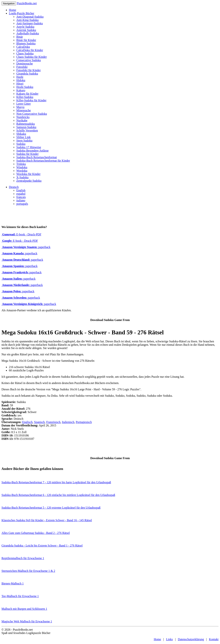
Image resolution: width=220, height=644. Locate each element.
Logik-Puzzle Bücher (22, 13)
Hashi (20, 77)
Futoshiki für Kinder (29, 70)
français (21, 197)
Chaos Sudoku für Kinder (32, 57)
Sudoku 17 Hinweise (29, 147)
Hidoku (21, 80)
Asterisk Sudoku (26, 30)
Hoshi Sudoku (25, 87)
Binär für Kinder (26, 40)
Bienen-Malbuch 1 (13, 583)
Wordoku (22, 171)
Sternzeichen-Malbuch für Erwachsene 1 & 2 (28, 571)
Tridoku (21, 164)
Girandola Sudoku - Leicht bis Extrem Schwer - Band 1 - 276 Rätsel (42, 546)
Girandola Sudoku (27, 74)
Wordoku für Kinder (28, 174)
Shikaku (21, 134)
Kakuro (21, 90)
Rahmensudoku (26, 124)
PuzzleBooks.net (27, 3)
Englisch (27, 422)
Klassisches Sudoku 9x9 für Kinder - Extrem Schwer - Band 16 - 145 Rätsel (47, 520)
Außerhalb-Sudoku (28, 33)
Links (169, 639)
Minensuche (24, 110)
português (22, 204)
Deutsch (14, 187)
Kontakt (214, 639)
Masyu (20, 107)
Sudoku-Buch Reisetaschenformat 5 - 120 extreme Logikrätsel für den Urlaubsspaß (51, 508)
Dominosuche (25, 64)
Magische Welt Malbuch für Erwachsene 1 (27, 621)
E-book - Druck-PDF (21, 234)
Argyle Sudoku (25, 27)
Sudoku (21, 144)
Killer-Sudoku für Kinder (31, 100)
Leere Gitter (24, 104)
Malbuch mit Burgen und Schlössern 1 (24, 609)
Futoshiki (22, 67)
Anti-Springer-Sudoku (30, 23)
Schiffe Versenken (27, 130)
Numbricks (23, 117)
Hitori (20, 84)
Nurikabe (22, 120)
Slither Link (23, 137)
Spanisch (40, 422)
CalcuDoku (23, 47)
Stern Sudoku (24, 140)
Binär (20, 37)
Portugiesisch (84, 422)
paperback (26, 247)
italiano (21, 200)
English (21, 190)
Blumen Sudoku (26, 43)
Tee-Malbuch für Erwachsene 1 (20, 596)
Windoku (22, 167)
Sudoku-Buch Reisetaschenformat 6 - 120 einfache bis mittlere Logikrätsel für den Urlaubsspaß (58, 495)
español (21, 194)
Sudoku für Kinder (27, 154)
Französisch (53, 422)
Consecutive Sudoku (29, 60)
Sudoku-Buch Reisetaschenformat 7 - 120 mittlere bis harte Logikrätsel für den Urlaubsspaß (56, 482)
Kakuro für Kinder (27, 94)
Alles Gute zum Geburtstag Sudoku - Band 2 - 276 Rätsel (36, 533)
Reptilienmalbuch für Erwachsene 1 (23, 558)
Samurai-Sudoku (26, 127)
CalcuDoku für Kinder (30, 50)
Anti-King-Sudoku (27, 20)
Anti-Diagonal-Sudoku (30, 17)
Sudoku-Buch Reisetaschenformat (37, 157)
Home (13, 10)
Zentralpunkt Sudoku (29, 181)
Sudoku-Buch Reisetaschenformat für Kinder (43, 161)
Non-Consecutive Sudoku (32, 114)
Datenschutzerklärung (191, 639)
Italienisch (68, 422)
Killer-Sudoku (25, 97)
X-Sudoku (22, 177)
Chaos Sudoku (25, 53)
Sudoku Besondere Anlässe (32, 151)
